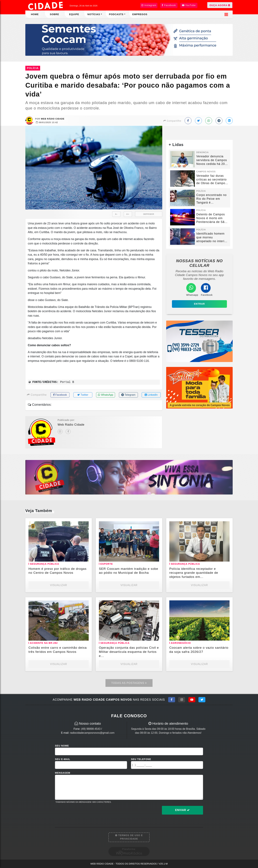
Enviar (183, 810)
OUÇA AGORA (220, 5)
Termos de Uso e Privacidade (129, 837)
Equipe (74, 14)
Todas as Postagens (129, 683)
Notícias (94, 14)
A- (116, 214)
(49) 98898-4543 (91, 729)
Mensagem (63, 773)
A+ (128, 214)
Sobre (54, 14)
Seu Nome (62, 746)
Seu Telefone (141, 759)
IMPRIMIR (149, 214)
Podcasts (116, 14)
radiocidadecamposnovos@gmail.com (92, 733)
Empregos (140, 14)
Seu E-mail (63, 759)
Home (35, 14)
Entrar (199, 304)
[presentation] (80, 813)
